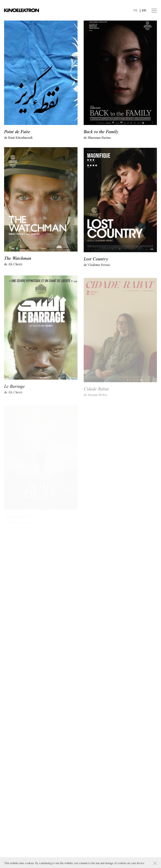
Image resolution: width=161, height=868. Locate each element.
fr (136, 11)
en (144, 11)
